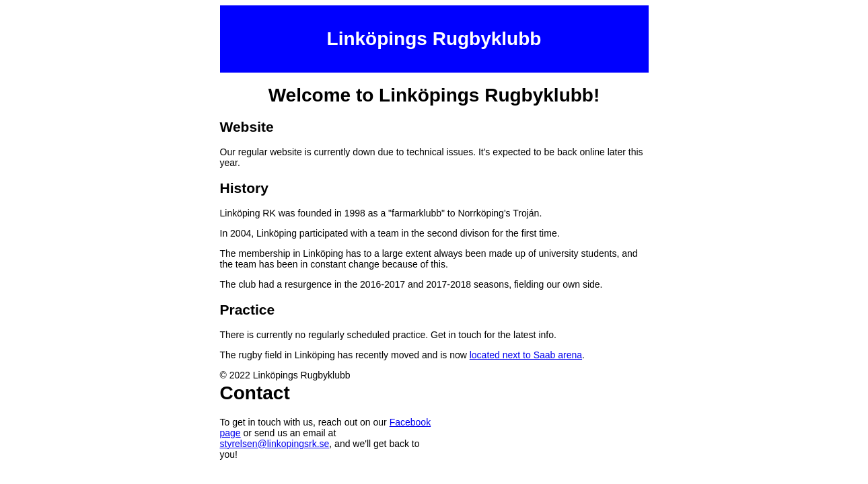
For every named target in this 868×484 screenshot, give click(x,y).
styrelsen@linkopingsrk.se (275, 444)
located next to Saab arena (526, 355)
